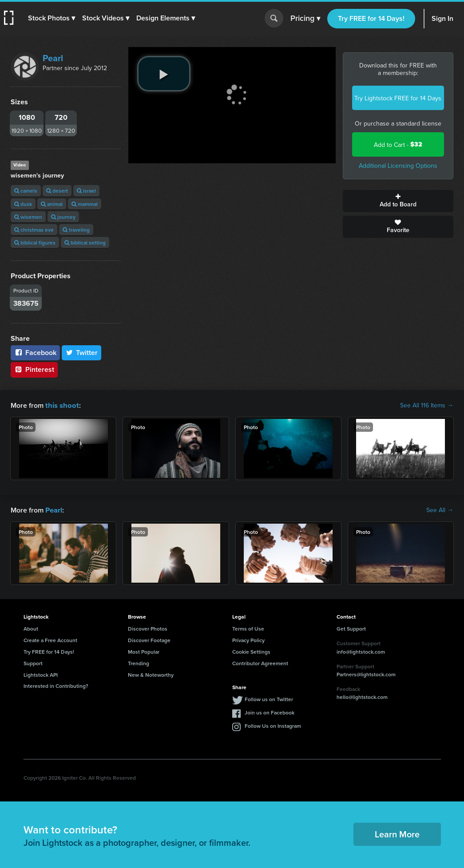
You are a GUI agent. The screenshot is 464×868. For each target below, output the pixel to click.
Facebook (35, 353)
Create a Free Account (50, 639)
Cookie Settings (251, 651)
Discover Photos (148, 628)
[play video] (164, 74)
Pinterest (34, 369)
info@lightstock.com (361, 651)
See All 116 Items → (427, 405)
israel (86, 191)
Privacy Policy (248, 639)
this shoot (61, 405)
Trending (139, 662)
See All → (440, 509)
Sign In (442, 18)
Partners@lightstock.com (366, 673)
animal (52, 204)
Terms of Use (248, 628)
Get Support (351, 628)
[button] (52, 18)
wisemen (28, 217)
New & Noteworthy (151, 674)
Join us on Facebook (270, 712)
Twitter (82, 353)
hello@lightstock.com (362, 696)
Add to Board (398, 201)
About (31, 628)
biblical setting (85, 243)
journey (63, 217)
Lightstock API (41, 674)
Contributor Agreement (260, 662)
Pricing (305, 19)
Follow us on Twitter (269, 698)
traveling (76, 230)
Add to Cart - (398, 144)
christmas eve (34, 230)
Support (33, 662)
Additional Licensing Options (398, 166)
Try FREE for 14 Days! (371, 18)
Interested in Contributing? (56, 685)
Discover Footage (149, 639)
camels (26, 191)
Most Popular (144, 651)
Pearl (53, 58)
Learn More (397, 833)
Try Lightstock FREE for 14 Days (398, 98)
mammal (85, 204)
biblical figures (35, 243)
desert (57, 191)
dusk (23, 204)
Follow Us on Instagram (273, 725)
